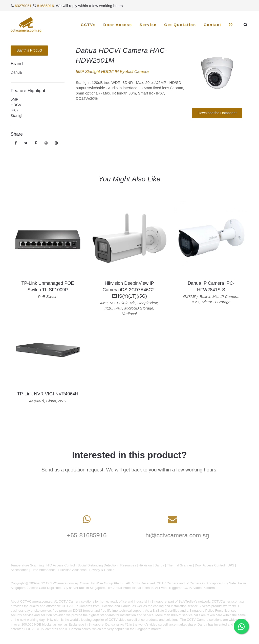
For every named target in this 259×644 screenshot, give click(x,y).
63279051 (23, 6)
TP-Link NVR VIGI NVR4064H (48, 394)
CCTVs (88, 25)
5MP (15, 99)
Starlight (18, 116)
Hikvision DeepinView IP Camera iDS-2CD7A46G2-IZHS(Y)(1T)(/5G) (129, 290)
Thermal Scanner (180, 565)
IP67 (15, 110)
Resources (128, 565)
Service (148, 25)
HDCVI (17, 105)
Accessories (19, 570)
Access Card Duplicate (44, 588)
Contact (212, 25)
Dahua (16, 72)
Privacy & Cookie (102, 570)
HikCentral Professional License (130, 588)
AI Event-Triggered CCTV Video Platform (185, 588)
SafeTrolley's (188, 601)
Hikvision (145, 565)
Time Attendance (43, 570)
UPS (231, 565)
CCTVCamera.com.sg (36, 601)
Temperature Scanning (27, 565)
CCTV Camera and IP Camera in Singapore (189, 583)
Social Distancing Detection (98, 565)
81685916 (45, 6)
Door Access (118, 25)
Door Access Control (210, 565)
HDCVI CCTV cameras (41, 629)
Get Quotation (180, 25)
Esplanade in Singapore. (87, 624)
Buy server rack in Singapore (84, 588)
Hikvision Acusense (72, 570)
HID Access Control (61, 565)
